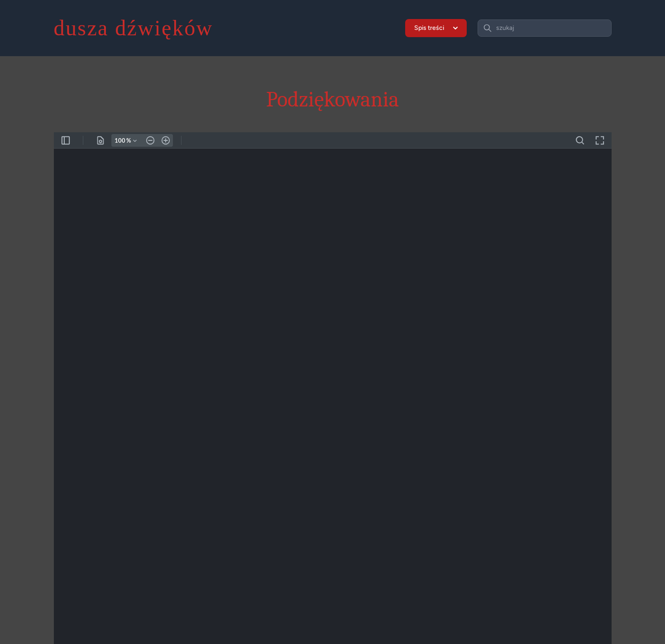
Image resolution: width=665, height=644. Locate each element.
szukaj (505, 28)
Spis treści (436, 28)
